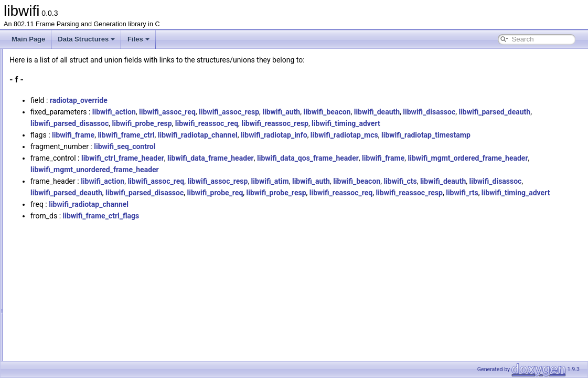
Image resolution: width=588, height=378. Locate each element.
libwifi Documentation (47, 69)
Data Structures (86, 39)
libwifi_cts (531, 204)
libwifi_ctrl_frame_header (254, 181)
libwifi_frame (204, 146)
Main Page (28, 39)
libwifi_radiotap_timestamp (206, 158)
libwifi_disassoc (188, 123)
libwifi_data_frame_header (342, 181)
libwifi (17, 57)
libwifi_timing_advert (196, 135)
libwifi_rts (314, 227)
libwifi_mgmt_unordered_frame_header (349, 193)
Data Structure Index (55, 103)
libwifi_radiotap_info (405, 146)
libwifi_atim (401, 204)
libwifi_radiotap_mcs (475, 146)
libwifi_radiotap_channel (329, 146)
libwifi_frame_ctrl (257, 146)
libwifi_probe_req (451, 216)
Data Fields (42, 115)
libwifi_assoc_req (298, 112)
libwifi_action (245, 112)
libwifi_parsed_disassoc (331, 123)
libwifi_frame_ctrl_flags (232, 250)
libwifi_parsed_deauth (253, 123)
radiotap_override (210, 100)
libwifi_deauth (508, 112)
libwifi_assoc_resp (360, 112)
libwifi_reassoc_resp (537, 123)
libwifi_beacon (458, 112)
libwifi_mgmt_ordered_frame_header (222, 193)
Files (138, 39)
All (38, 127)
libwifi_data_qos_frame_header (439, 181)
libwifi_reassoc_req (468, 123)
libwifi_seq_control (256, 170)
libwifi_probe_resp (404, 123)
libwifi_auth (412, 112)
